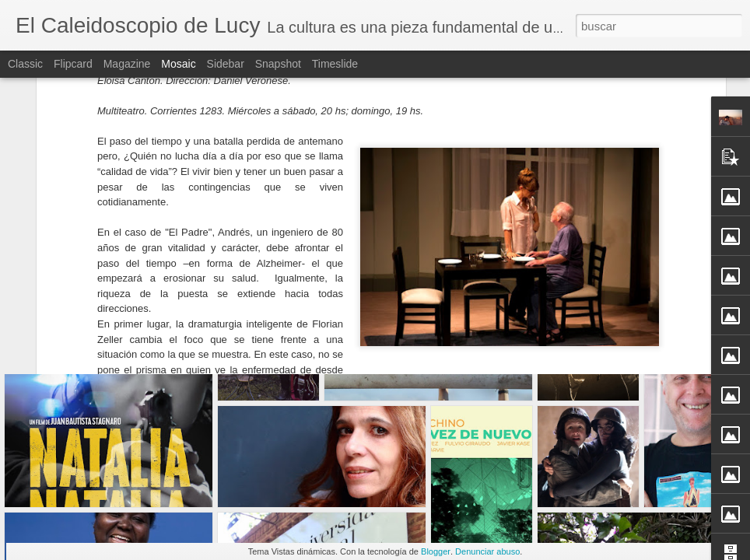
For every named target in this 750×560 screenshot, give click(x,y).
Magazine (127, 64)
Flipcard (73, 64)
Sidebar (226, 64)
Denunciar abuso (487, 551)
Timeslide (335, 64)
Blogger (436, 551)
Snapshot (278, 64)
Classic (25, 64)
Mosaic (178, 64)
